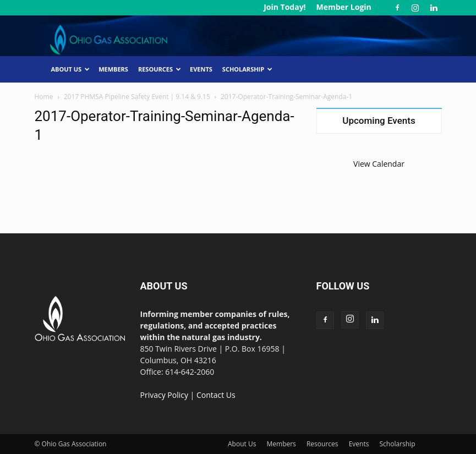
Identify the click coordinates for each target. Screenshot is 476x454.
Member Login (343, 7)
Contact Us (216, 395)
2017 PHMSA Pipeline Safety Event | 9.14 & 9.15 (137, 97)
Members (113, 69)
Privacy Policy (164, 395)
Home (44, 97)
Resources (160, 69)
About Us (71, 69)
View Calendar (379, 164)
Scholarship (247, 69)
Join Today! (284, 7)
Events (201, 69)
